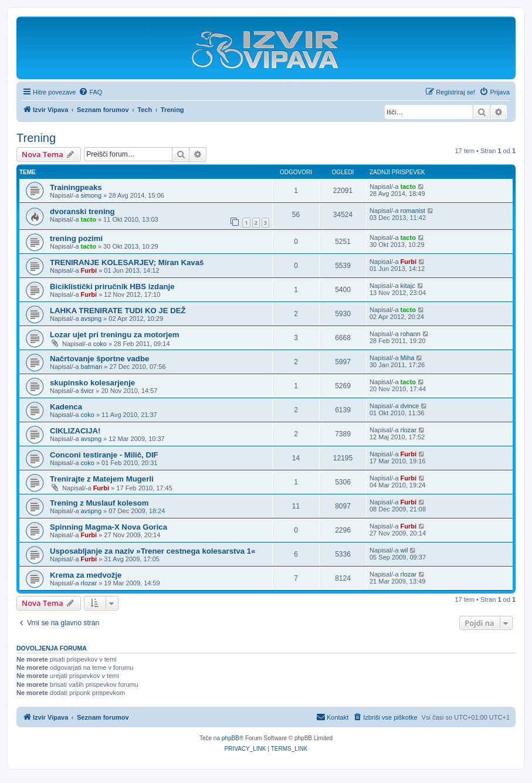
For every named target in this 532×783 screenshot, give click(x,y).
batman (92, 367)
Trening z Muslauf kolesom (99, 503)
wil (404, 550)
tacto (408, 187)
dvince (410, 406)
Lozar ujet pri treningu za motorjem (115, 335)
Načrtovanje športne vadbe (99, 359)
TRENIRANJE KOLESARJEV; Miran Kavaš (127, 262)
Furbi (89, 270)
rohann (411, 334)
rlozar (409, 430)
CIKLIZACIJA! (75, 431)
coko (100, 344)
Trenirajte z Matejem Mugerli (102, 479)
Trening (36, 138)
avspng (91, 318)
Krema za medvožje (86, 575)
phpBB (231, 738)
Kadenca (66, 407)
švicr (88, 391)
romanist (413, 211)
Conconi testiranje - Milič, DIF (104, 455)
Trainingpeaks (76, 187)
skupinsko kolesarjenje (92, 383)
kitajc (408, 286)
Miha (408, 358)
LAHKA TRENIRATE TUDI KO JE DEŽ (118, 311)
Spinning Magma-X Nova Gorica (109, 527)
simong (91, 195)
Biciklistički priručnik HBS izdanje (112, 287)
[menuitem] (90, 92)
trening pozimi (76, 238)
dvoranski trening (82, 211)
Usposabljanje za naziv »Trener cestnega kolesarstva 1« (153, 551)
